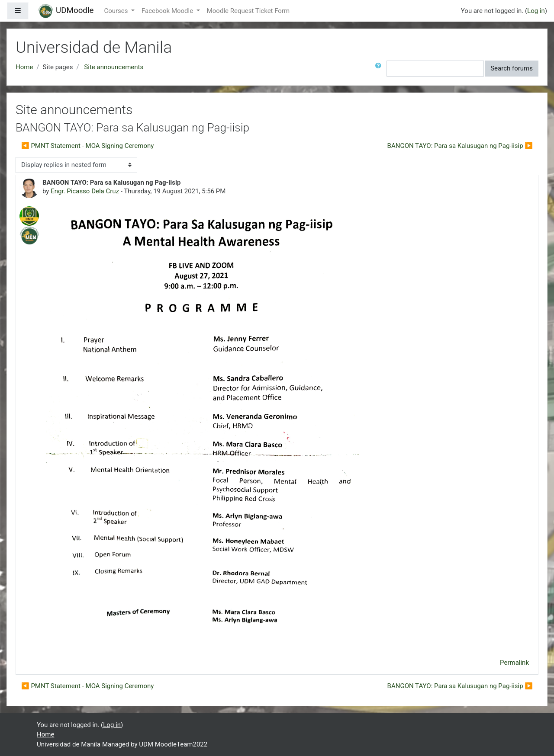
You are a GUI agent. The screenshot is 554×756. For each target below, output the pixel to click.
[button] (380, 69)
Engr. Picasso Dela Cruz (85, 191)
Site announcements (114, 67)
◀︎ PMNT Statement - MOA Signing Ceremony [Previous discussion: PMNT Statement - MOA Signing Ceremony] (87, 146)
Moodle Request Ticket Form (248, 11)
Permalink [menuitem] (514, 663)
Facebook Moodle (168, 11)
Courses (117, 11)
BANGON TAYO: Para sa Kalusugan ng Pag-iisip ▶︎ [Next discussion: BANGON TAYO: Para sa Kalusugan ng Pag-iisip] (460, 146)
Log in (536, 11)
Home (24, 67)
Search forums (512, 68)
